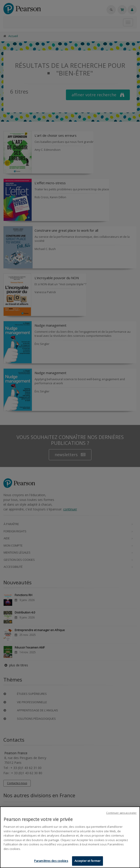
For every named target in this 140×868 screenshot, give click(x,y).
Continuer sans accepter (121, 813)
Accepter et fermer (87, 861)
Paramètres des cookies (51, 861)
